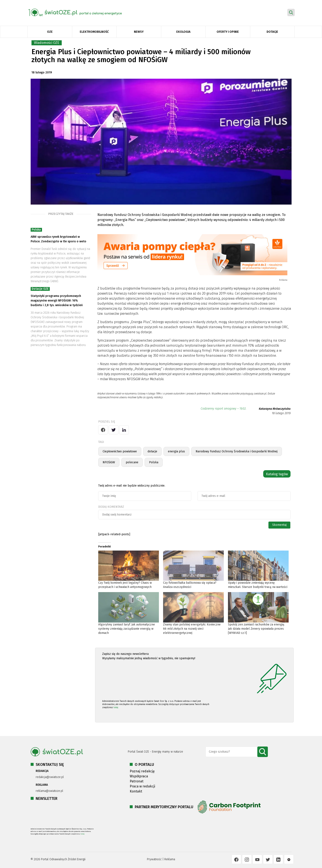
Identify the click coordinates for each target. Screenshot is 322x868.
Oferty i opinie (228, 32)
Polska (36, 230)
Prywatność (154, 859)
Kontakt (136, 791)
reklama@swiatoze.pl (49, 791)
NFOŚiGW (109, 462)
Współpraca (139, 776)
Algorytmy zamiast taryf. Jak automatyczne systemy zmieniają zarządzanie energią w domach (127, 629)
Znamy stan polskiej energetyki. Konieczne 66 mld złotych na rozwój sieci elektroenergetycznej (192, 629)
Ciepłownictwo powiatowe (120, 451)
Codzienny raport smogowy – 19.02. (224, 409)
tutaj (116, 707)
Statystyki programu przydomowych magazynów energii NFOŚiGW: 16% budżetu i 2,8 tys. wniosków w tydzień (57, 301)
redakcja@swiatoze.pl (50, 777)
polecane (132, 462)
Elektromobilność (94, 32)
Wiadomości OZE (47, 43)
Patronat (137, 781)
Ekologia (183, 32)
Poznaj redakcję (142, 771)
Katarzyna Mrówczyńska (275, 409)
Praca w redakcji (142, 786)
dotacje (152, 451)
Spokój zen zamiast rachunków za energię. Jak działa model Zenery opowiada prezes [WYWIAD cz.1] (256, 629)
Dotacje (272, 32)
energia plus (176, 451)
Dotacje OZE (40, 289)
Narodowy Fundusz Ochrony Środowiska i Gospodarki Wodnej (237, 451)
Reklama (170, 859)
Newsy (139, 32)
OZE (50, 32)
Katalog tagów (277, 474)
